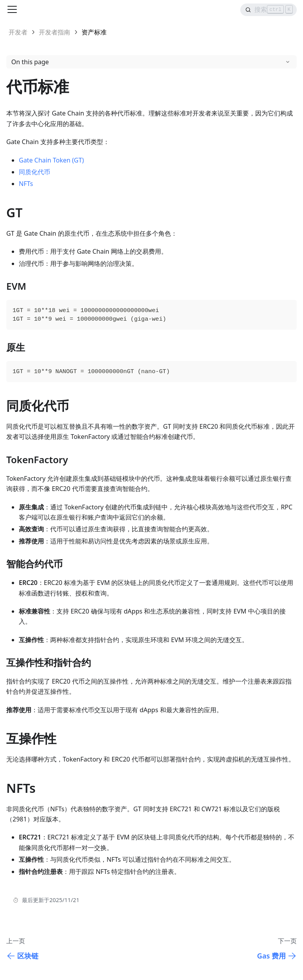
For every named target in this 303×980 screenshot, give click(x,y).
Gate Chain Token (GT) (51, 160)
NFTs (26, 184)
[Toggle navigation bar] (12, 9)
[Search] (269, 10)
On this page (30, 62)
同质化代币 (34, 172)
